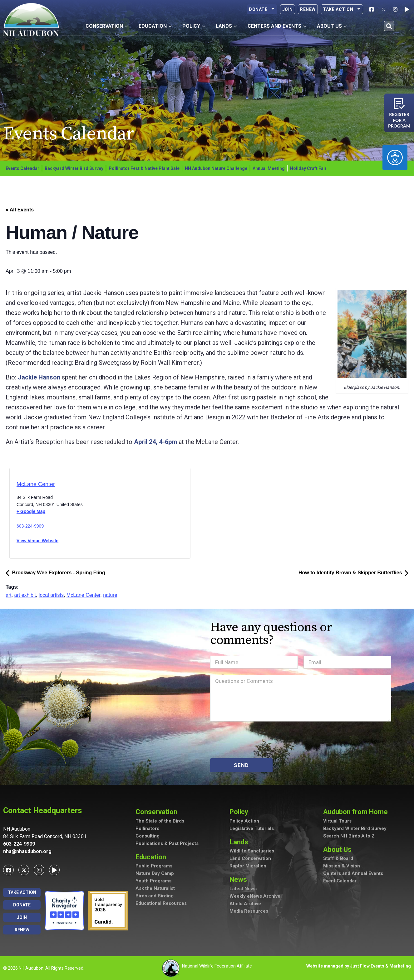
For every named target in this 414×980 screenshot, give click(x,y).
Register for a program (399, 120)
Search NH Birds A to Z (349, 836)
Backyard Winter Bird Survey (74, 168)
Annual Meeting (269, 168)
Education (152, 857)
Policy (240, 812)
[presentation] (258, 740)
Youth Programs (153, 881)
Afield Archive (245, 904)
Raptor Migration (248, 866)
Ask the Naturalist (155, 888)
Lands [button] (226, 26)
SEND (241, 765)
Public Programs (154, 866)
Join (288, 9)
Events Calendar (22, 168)
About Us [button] (332, 26)
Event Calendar (340, 881)
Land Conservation (250, 858)
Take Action (342, 9)
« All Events (20, 210)
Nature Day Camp (155, 873)
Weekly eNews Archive (255, 896)
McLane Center (36, 484)
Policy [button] (194, 26)
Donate (262, 9)
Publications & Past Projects (167, 843)
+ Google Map (31, 511)
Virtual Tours (337, 821)
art (9, 595)
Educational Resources (161, 903)
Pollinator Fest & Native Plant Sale (144, 168)
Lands (240, 842)
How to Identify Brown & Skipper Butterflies (353, 573)
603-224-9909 (30, 526)
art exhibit (25, 595)
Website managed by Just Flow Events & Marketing (359, 966)
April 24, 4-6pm (155, 442)
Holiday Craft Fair (308, 168)
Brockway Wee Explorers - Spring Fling (55, 573)
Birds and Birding (155, 896)
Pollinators (147, 828)
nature (110, 595)
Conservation (158, 812)
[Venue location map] (126, 515)
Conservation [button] (107, 26)
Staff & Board (338, 858)
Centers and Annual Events (353, 873)
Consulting (148, 836)
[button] (389, 26)
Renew (308, 9)
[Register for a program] (399, 104)
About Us (339, 850)
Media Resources (249, 911)
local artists (51, 595)
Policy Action (244, 821)
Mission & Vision (342, 866)
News (240, 879)
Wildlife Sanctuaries (252, 851)
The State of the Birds (160, 821)
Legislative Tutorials (252, 828)
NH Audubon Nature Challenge (216, 168)
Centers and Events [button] (277, 26)
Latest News (243, 889)
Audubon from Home (357, 812)
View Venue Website (37, 541)
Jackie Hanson (39, 377)
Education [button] (155, 26)
